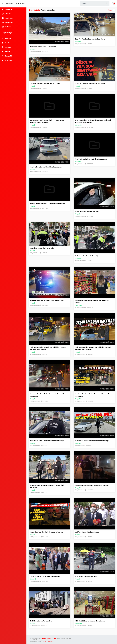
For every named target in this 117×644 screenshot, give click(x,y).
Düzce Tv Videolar (15, 4)
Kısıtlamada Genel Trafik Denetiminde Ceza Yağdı (47, 441)
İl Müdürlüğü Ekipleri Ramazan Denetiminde (90, 621)
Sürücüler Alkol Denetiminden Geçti (87, 211)
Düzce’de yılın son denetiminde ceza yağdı (45, 83)
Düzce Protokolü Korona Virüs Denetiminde (45, 576)
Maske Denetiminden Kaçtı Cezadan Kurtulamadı (92, 485)
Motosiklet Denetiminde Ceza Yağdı (42, 248)
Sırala (112, 10)
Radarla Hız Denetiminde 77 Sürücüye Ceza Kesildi (47, 204)
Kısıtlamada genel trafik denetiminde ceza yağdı (92, 441)
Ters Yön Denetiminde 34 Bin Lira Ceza (43, 47)
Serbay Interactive (48, 641)
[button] (13, 22)
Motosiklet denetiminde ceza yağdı (87, 256)
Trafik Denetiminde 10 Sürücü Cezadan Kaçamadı (47, 300)
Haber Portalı (114, 3)
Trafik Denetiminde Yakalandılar (41, 621)
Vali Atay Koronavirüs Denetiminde (87, 532)
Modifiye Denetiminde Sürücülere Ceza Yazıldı (46, 167)
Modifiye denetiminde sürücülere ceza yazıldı (91, 159)
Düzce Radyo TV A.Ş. (50, 639)
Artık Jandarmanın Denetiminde (86, 576)
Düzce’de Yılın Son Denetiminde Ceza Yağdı (90, 39)
